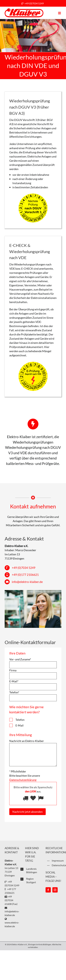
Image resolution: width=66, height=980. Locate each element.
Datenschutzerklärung (57, 865)
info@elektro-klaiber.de (27, 582)
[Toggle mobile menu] (60, 13)
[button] (31, 871)
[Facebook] (48, 890)
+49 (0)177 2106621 (25, 575)
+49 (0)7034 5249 (34, 3)
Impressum (57, 861)
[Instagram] (55, 890)
